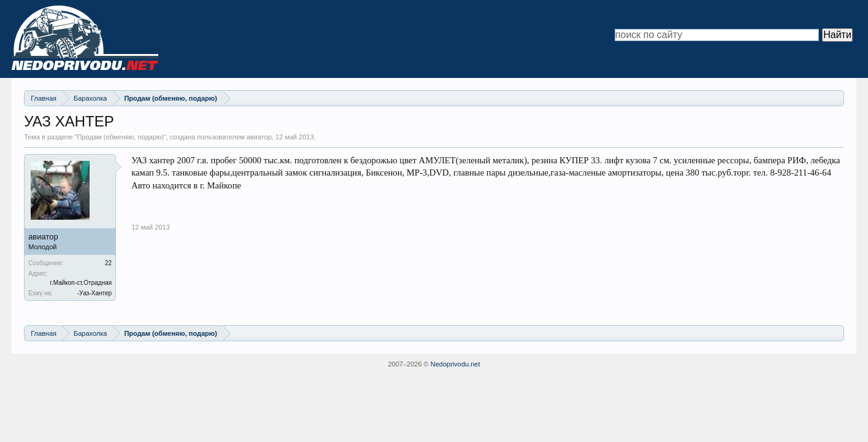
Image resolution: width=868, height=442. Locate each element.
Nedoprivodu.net (455, 364)
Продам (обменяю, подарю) (121, 137)
